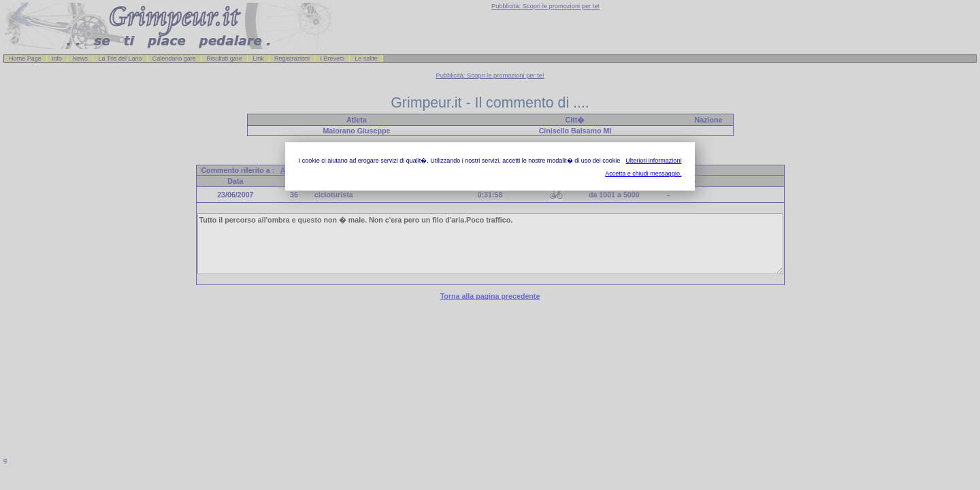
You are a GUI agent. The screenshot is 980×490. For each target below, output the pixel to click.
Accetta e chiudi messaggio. (643, 174)
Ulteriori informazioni (653, 161)
